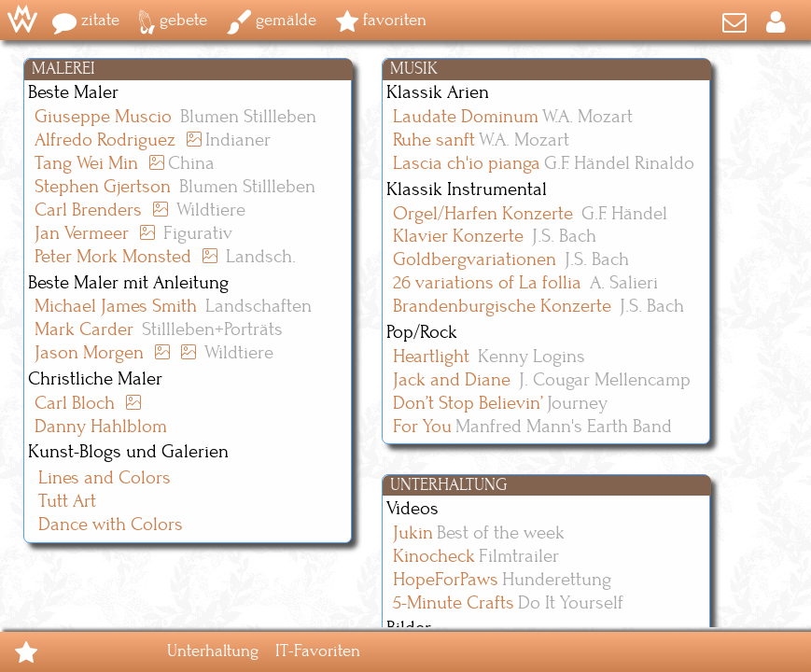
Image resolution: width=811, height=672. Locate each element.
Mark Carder (84, 330)
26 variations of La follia (487, 283)
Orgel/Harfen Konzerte (483, 214)
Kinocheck (434, 557)
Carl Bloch (75, 404)
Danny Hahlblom (101, 427)
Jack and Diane (452, 380)
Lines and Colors (105, 478)
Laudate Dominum (466, 117)
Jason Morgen (89, 353)
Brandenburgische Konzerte (502, 307)
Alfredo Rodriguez (105, 140)
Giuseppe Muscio (103, 117)
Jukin (413, 533)
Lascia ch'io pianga (467, 164)
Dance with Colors (111, 525)
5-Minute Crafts (454, 603)
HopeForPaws (446, 580)
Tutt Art (67, 502)
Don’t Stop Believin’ (468, 404)
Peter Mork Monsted (113, 257)
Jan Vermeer (82, 234)
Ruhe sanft (434, 140)
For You (422, 427)
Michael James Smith (116, 307)
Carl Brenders (88, 210)
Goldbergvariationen (475, 260)
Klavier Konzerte (458, 237)
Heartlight (431, 357)
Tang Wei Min (86, 164)
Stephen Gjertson (103, 187)
